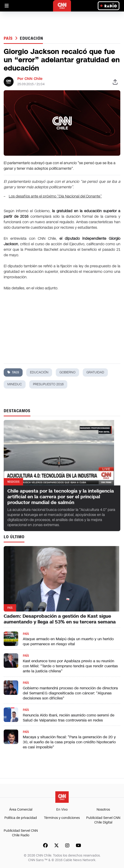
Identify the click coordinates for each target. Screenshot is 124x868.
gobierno (67, 372)
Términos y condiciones (62, 818)
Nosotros (103, 810)
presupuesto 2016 (48, 384)
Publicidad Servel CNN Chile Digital (103, 820)
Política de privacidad (21, 818)
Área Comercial (21, 810)
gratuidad (95, 372)
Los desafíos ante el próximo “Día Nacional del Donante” (55, 196)
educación (31, 38)
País (9, 38)
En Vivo (62, 810)
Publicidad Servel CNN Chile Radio (21, 833)
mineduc (15, 384)
